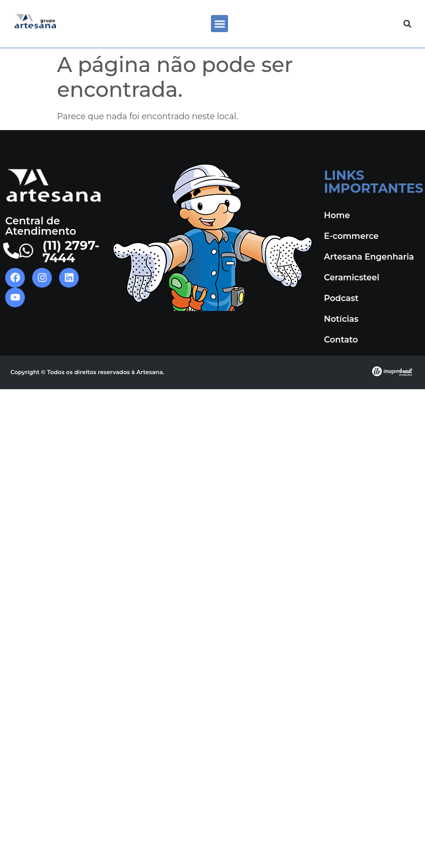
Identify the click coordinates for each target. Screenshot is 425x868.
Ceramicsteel (352, 278)
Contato (341, 340)
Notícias (341, 319)
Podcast (341, 298)
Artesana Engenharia (369, 257)
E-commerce (351, 236)
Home (337, 215)
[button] (219, 24)
